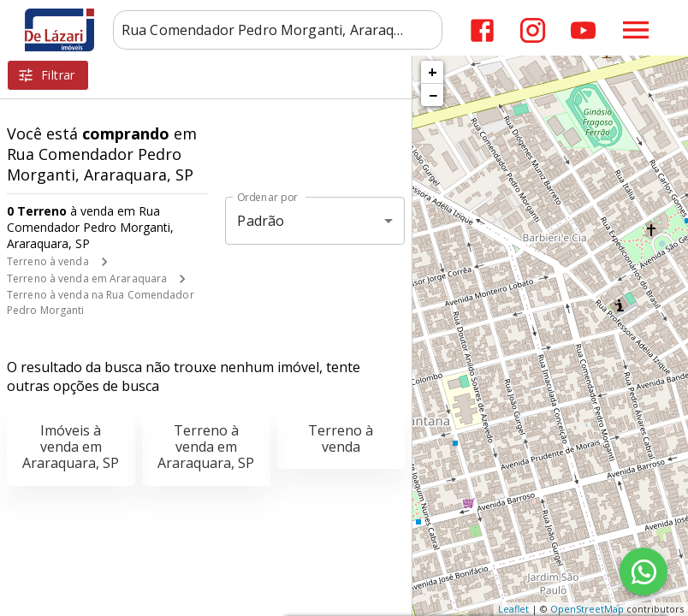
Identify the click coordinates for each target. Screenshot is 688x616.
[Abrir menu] (636, 30)
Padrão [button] (261, 221)
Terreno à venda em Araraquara (87, 278)
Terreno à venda (48, 261)
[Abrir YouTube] (583, 30)
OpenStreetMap (587, 609)
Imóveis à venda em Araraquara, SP (71, 447)
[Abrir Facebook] (482, 30)
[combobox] (278, 30)
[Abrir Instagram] (533, 30)
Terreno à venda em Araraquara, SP (206, 447)
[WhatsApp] (644, 572)
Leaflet (513, 609)
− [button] (433, 95)
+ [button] (433, 72)
